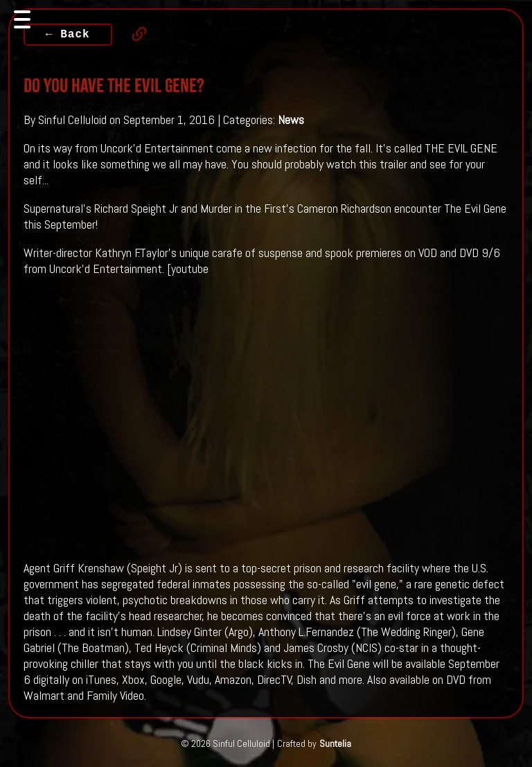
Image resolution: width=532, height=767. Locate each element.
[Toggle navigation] (22, 19)
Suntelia (335, 743)
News (291, 120)
